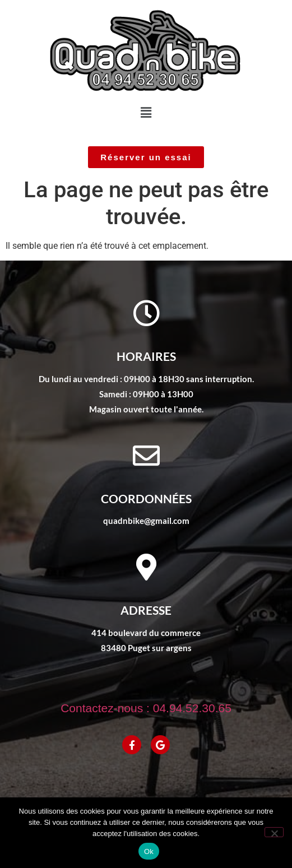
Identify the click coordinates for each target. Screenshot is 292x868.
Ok (149, 851)
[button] (146, 113)
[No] (274, 832)
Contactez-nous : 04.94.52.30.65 (146, 708)
